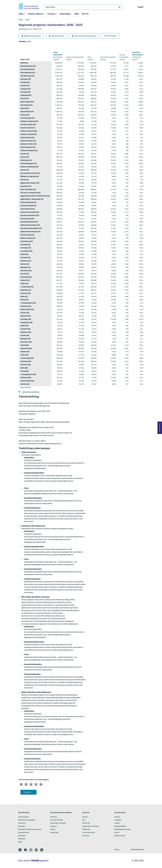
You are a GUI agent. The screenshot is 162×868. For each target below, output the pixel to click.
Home (21, 20)
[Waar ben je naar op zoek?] (83, 7)
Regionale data (23, 833)
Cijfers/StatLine (24, 817)
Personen (54, 826)
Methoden (22, 839)
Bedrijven (54, 817)
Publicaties (22, 836)
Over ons (85, 14)
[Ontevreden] (26, 784)
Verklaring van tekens (31, 392)
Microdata (22, 826)
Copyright (118, 820)
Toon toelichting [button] (110, 36)
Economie (51, 14)
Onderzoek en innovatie (91, 826)
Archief (117, 833)
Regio (77, 14)
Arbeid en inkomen (35, 14)
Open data (22, 823)
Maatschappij (65, 14)
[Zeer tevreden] (41, 784)
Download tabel (56, 36)
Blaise (20, 842)
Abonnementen (120, 836)
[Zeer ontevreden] (21, 784)
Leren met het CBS (89, 833)
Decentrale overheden (58, 823)
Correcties (86, 836)
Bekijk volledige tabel (31, 36)
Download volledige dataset (84, 36)
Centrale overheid (57, 820)
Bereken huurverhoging (27, 820)
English (141, 7)
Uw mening (160, 428)
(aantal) (58, 56)
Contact (85, 817)
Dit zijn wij (86, 823)
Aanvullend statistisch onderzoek (30, 830)
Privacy (53, 830)
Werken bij (86, 830)
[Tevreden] (36, 784)
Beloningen (54, 833)
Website (117, 817)
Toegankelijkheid (120, 826)
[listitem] (20, 850)
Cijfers (21, 14)
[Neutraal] (31, 784)
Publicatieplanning (137, 850)
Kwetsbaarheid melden (123, 830)
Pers (84, 820)
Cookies (117, 823)
